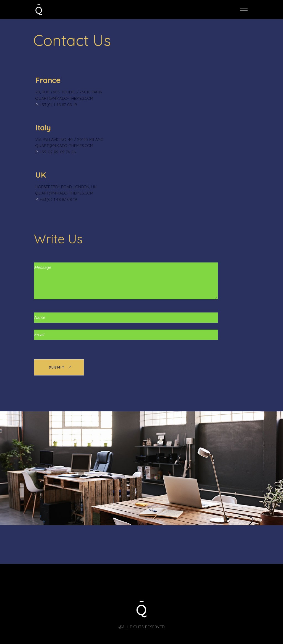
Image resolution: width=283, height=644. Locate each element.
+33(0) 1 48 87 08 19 (59, 105)
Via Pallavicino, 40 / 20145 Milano (70, 140)
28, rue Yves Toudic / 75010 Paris (69, 92)
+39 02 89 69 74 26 (58, 152)
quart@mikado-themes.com (64, 98)
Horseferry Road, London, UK (66, 187)
